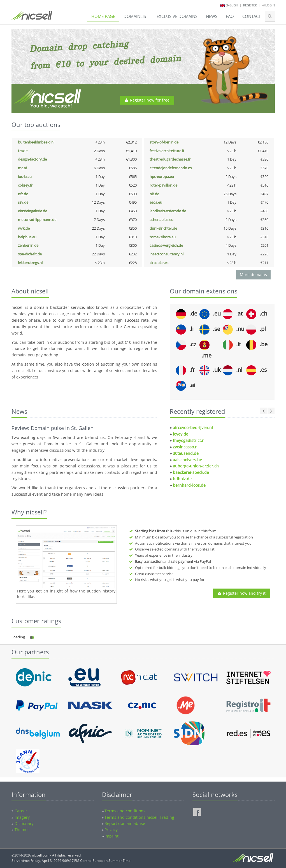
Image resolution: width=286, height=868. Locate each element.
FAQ (230, 16)
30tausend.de (186, 453)
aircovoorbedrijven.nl (193, 428)
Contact (252, 16)
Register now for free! (147, 100)
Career (21, 811)
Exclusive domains (177, 16)
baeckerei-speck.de (191, 472)
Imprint (111, 836)
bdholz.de (182, 479)
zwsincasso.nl (186, 447)
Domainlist (136, 16)
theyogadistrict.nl (189, 440)
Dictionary (24, 823)
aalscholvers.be (187, 460)
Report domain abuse (125, 823)
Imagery (22, 817)
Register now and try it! (242, 593)
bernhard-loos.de (189, 485)
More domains (253, 275)
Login (268, 5)
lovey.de (181, 434)
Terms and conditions (125, 811)
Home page (103, 16)
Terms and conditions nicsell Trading (139, 817)
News (212, 16)
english (232, 5)
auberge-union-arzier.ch (196, 466)
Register (250, 5)
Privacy (111, 830)
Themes (22, 830)
